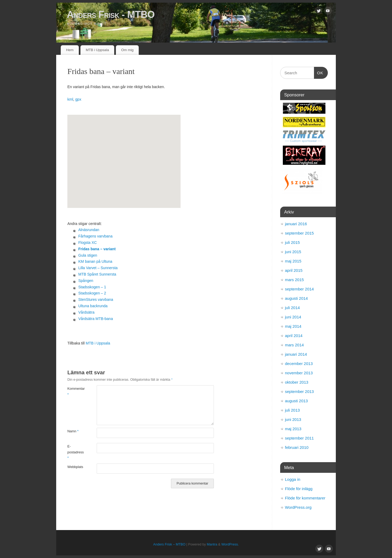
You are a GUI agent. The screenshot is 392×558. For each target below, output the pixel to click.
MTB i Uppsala (97, 50)
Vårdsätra (86, 312)
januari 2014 (296, 354)
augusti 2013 (296, 401)
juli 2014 (292, 308)
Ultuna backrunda (93, 306)
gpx (78, 99)
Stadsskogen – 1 (92, 287)
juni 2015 (293, 252)
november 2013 (299, 373)
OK (319, 72)
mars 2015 (294, 280)
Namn (73, 431)
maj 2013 (293, 429)
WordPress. (230, 544)
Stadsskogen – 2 (92, 293)
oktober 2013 (297, 382)
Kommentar (75, 391)
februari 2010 (297, 447)
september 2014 (299, 289)
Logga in (293, 479)
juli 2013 (292, 410)
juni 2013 (293, 419)
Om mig (127, 50)
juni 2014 (293, 317)
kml (70, 99)
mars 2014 (294, 345)
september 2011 (299, 438)
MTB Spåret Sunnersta (97, 274)
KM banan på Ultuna (95, 261)
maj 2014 (293, 326)
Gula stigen (88, 255)
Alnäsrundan (89, 230)
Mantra (212, 544)
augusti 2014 (296, 298)
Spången (86, 281)
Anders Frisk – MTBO (169, 544)
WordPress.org (298, 507)
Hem (70, 50)
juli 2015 (292, 242)
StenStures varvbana (96, 299)
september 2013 (299, 391)
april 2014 (294, 336)
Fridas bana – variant (97, 249)
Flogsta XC (87, 243)
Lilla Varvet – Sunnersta (98, 268)
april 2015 (294, 270)
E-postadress (75, 452)
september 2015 (299, 233)
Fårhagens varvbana (95, 236)
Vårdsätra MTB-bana (96, 319)
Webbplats (75, 467)
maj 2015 (293, 261)
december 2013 (299, 364)
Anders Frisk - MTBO (111, 15)
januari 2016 (296, 224)
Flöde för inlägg (299, 489)
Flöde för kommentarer (305, 498)
